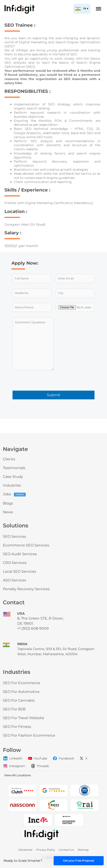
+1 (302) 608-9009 (33, 628)
